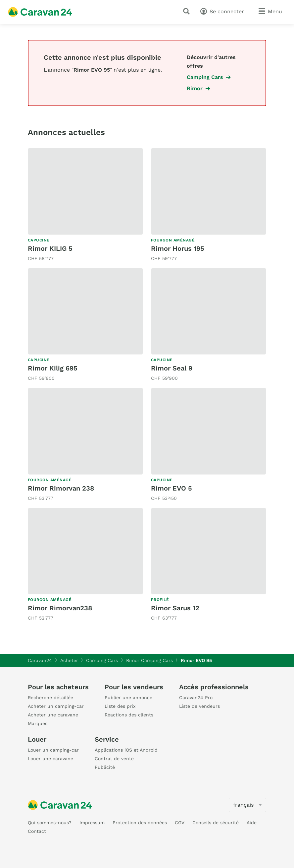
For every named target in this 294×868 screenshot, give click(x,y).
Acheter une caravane (53, 715)
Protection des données (140, 823)
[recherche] (188, 11)
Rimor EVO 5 (171, 488)
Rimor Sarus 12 (175, 608)
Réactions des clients (129, 715)
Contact (37, 831)
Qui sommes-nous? (50, 823)
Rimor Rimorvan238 (60, 608)
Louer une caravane (50, 759)
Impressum (92, 823)
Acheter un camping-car (56, 706)
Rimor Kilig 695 (53, 368)
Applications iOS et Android (126, 750)
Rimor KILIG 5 (50, 248)
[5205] (247, 805)
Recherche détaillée (50, 698)
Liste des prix (120, 706)
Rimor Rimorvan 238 (61, 488)
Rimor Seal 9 (172, 368)
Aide (252, 823)
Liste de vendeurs (199, 706)
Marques (38, 723)
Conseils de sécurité (216, 823)
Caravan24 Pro (196, 698)
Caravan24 (40, 660)
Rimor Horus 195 (178, 248)
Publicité (105, 767)
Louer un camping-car (53, 750)
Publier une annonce (128, 698)
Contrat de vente (114, 759)
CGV (180, 823)
